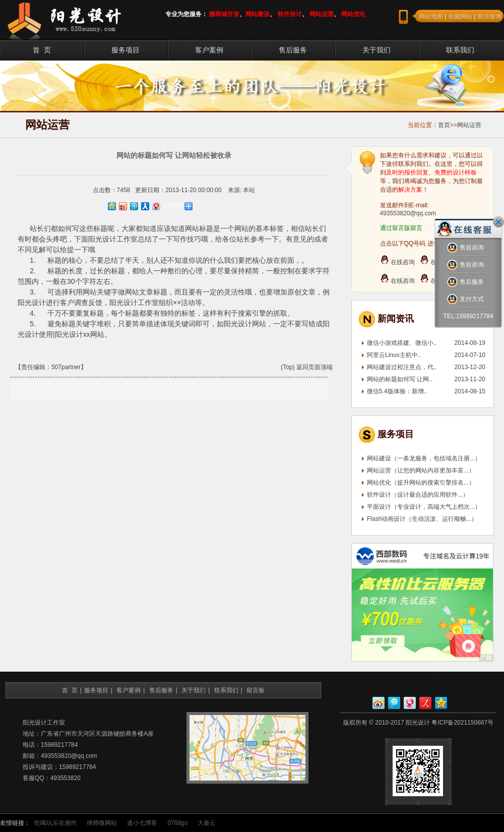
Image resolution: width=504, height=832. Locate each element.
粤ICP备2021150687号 (462, 723)
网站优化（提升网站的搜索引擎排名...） (421, 483)
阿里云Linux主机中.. (394, 355)
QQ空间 (441, 703)
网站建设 (258, 14)
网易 (410, 703)
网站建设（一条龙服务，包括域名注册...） (424, 458)
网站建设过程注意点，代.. (402, 367)
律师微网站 (102, 823)
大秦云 (207, 823)
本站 (249, 190)
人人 (425, 703)
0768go (177, 823)
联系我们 (460, 50)
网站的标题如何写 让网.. (400, 379)
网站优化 (353, 14)
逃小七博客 (142, 823)
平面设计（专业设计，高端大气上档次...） (424, 507)
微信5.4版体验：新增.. (397, 391)
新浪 (379, 703)
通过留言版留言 (401, 228)
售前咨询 (465, 248)
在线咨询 (397, 262)
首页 (444, 125)
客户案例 (209, 50)
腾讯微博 (394, 703)
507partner (66, 367)
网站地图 (431, 17)
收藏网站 (460, 17)
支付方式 (465, 299)
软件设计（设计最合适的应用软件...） (418, 495)
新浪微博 (489, 17)
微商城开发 (224, 14)
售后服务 (293, 50)
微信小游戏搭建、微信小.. (402, 343)
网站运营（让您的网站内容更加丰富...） (421, 470)
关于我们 (376, 50)
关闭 (498, 222)
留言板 (256, 690)
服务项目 (125, 50)
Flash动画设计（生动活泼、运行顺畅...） (422, 519)
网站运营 (322, 14)
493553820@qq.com (408, 213)
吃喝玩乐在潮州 (55, 823)
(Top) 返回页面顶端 (307, 367)
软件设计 (290, 14)
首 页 (42, 50)
